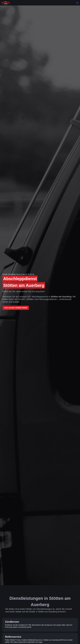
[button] (77, 3)
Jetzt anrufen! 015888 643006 (16, 308)
